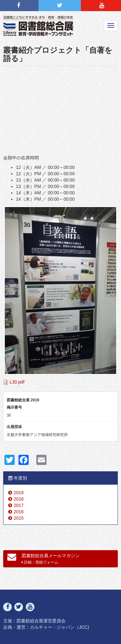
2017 (19, 505)
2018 (19, 499)
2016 (19, 512)
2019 (19, 493)
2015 (19, 518)
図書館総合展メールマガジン (43, 558)
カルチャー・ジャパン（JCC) (60, 627)
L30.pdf (17, 382)
